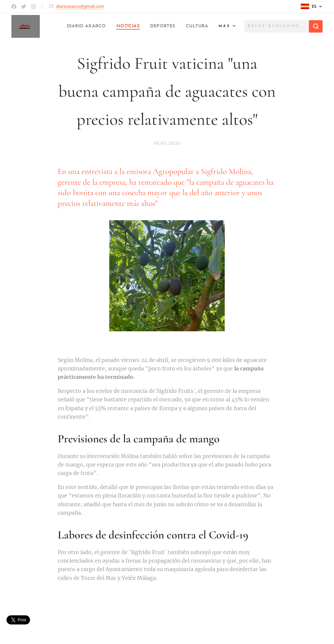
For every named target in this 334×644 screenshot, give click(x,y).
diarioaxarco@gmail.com (80, 6)
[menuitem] (108, 26)
